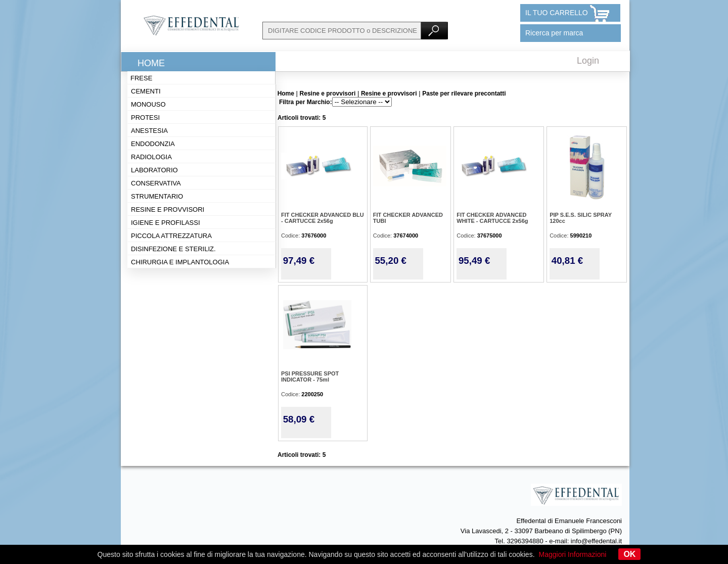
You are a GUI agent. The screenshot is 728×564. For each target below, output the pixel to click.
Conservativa (156, 183)
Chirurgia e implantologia (180, 262)
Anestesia (149, 131)
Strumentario (157, 196)
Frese (141, 78)
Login (588, 61)
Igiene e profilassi (166, 223)
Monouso (148, 104)
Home (151, 63)
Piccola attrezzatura (171, 236)
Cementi (146, 91)
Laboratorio (154, 170)
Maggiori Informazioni (573, 554)
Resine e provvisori (168, 209)
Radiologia (151, 157)
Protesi (145, 117)
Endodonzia (153, 144)
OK (629, 554)
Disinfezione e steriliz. (173, 249)
